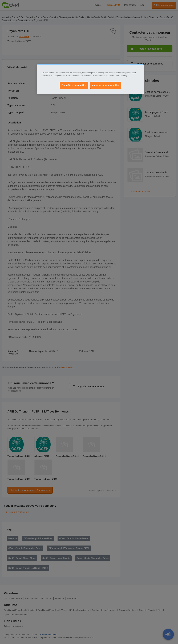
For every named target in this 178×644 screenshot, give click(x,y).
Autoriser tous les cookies (106, 85)
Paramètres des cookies (74, 85)
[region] (90, 79)
